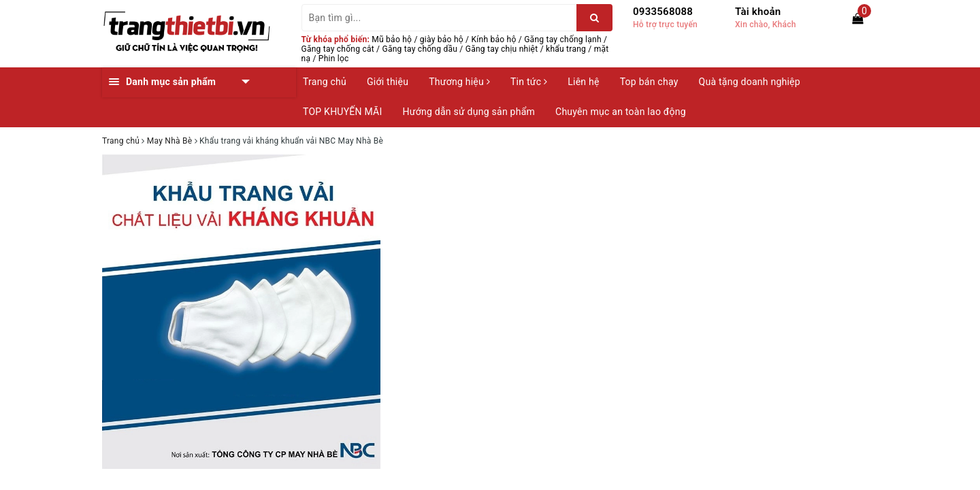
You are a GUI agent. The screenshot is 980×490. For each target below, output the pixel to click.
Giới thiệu (388, 82)
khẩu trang (566, 49)
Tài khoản (758, 12)
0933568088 (663, 12)
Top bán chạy (649, 82)
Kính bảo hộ (494, 39)
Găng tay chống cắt (338, 49)
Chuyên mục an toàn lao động (621, 112)
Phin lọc (334, 59)
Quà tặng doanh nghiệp (750, 82)
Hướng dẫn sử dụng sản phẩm (469, 112)
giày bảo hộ (442, 39)
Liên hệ (583, 82)
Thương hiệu (459, 82)
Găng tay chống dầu (420, 49)
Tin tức (529, 82)
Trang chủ (325, 82)
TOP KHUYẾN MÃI (343, 112)
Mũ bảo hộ (392, 39)
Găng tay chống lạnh (563, 39)
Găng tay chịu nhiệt (502, 49)
